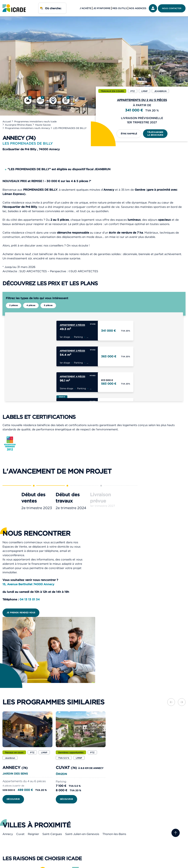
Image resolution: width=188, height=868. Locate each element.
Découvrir (13, 799)
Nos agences (138, 8)
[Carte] (53, 103)
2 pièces (14, 305)
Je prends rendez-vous (21, 613)
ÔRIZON (61, 774)
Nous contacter (172, 8)
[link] (14, 8)
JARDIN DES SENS (15, 774)
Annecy (8, 834)
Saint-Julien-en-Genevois (82, 834)
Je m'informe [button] (102, 8)
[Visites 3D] (40, 103)
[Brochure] (66, 103)
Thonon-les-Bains (114, 834)
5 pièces (48, 305)
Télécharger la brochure (155, 134)
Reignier (33, 834)
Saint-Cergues (52, 834)
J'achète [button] (85, 8)
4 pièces (31, 305)
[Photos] (28, 103)
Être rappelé (129, 133)
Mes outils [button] (120, 8)
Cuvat (20, 834)
